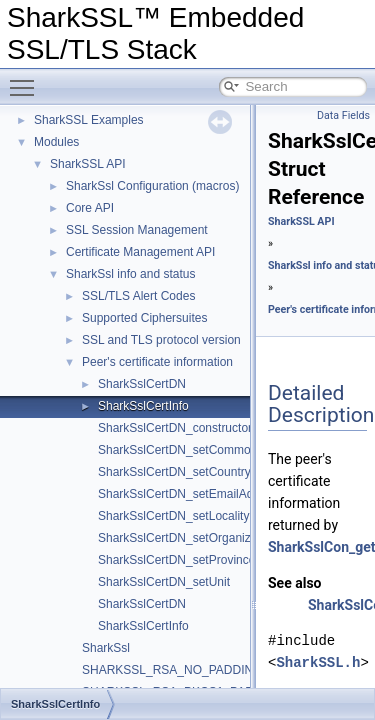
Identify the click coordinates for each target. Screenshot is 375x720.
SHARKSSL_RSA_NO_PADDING (172, 670)
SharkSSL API (88, 164)
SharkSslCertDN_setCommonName (193, 450)
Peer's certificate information (157, 362)
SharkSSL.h (318, 662)
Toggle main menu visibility (27, 79)
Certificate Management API (140, 252)
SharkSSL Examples (89, 120)
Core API (90, 208)
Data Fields (343, 115)
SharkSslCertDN (142, 384)
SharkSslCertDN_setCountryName (190, 472)
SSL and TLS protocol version (161, 340)
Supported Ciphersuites (144, 318)
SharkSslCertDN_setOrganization (187, 538)
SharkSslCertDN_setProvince (176, 560)
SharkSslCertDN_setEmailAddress (190, 494)
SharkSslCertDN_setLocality (173, 516)
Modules (56, 142)
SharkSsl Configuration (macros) (152, 186)
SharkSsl (106, 648)
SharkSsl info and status (130, 274)
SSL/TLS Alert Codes (138, 296)
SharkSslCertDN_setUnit (164, 582)
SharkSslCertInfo (143, 406)
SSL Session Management (137, 230)
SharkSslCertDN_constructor (175, 428)
